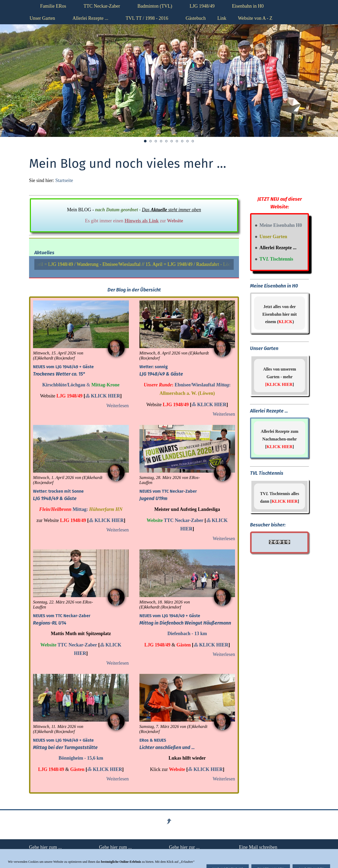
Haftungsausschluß (47, 854)
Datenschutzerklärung (190, 854)
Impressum (110, 854)
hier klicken (250, 854)
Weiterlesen (118, 406)
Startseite (64, 180)
